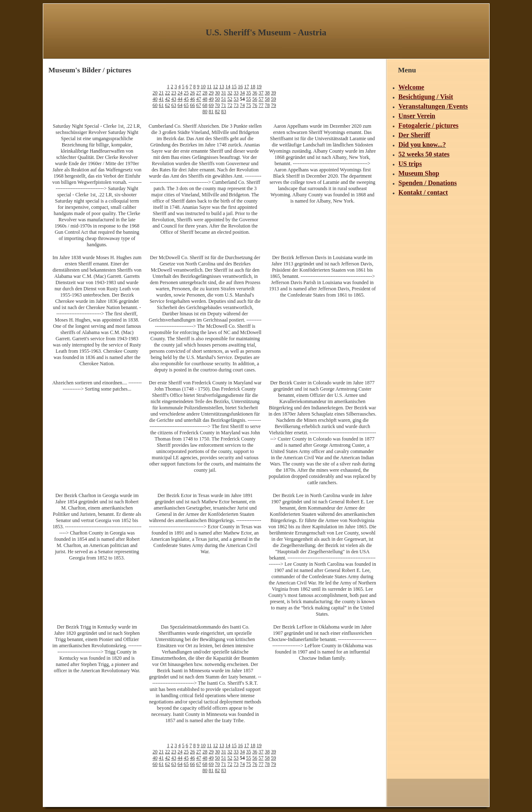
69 (211, 105)
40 (155, 99)
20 (155, 93)
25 (186, 93)
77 (261, 105)
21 (161, 93)
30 (217, 93)
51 (224, 99)
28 (205, 93)
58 (267, 99)
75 (249, 105)
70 (217, 105)
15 (234, 87)
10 (203, 87)
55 (249, 99)
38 (267, 93)
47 (199, 99)
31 (224, 93)
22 (167, 93)
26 (192, 93)
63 (174, 105)
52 (230, 99)
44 (180, 99)
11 (209, 87)
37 (261, 93)
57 (261, 99)
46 (192, 99)
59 (273, 99)
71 (224, 105)
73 (236, 105)
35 (249, 93)
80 (205, 111)
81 (211, 111)
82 (217, 111)
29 (211, 93)
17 (246, 87)
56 (255, 99)
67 (199, 105)
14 (228, 87)
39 (273, 93)
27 (199, 93)
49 (211, 99)
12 (215, 87)
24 (180, 93)
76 (255, 105)
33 (236, 93)
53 (236, 99)
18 (253, 87)
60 (155, 105)
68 (205, 105)
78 (267, 105)
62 (167, 105)
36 (255, 93)
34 (242, 93)
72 (230, 105)
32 (230, 93)
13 (222, 87)
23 (174, 93)
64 (180, 105)
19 (259, 87)
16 (240, 87)
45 (186, 99)
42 (167, 99)
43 (174, 99)
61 (161, 105)
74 (242, 105)
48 (205, 99)
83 (224, 111)
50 (217, 99)
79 (273, 105)
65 (186, 105)
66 (192, 105)
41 (161, 99)
